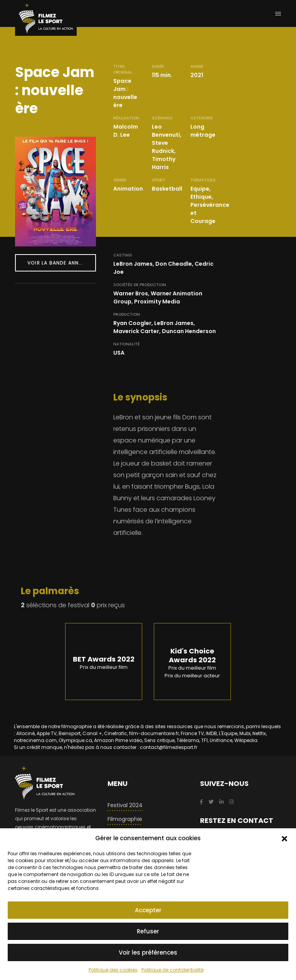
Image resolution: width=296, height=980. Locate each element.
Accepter (148, 910)
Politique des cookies (113, 970)
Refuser (148, 931)
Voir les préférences (148, 952)
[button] (284, 838)
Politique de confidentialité (172, 970)
